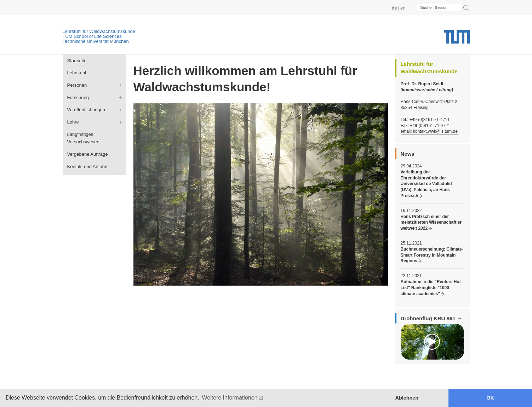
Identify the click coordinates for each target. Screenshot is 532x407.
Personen (77, 85)
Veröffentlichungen (86, 110)
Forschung (78, 98)
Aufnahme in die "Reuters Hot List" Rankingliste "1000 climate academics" (431, 288)
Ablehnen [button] (407, 398)
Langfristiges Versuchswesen (83, 138)
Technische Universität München (96, 41)
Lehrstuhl (77, 73)
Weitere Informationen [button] (230, 398)
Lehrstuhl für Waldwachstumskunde (99, 31)
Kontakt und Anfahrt (87, 167)
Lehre (73, 122)
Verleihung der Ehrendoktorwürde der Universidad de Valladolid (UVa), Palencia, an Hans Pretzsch (426, 184)
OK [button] (490, 398)
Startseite (77, 61)
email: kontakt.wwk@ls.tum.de (429, 131)
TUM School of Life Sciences (92, 36)
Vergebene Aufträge (88, 154)
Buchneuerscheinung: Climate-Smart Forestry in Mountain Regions (432, 255)
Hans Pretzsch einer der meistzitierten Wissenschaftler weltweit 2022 (431, 223)
